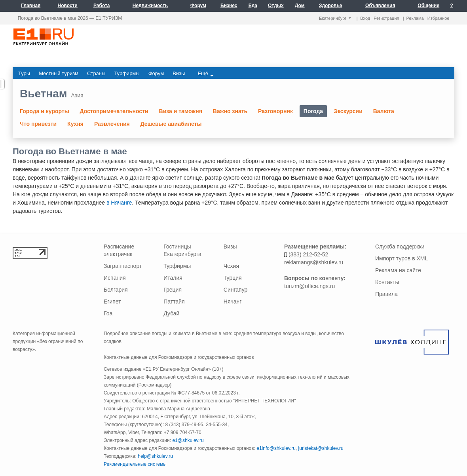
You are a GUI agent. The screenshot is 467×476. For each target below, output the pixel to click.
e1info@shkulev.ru (276, 448)
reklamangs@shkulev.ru (314, 262)
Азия (77, 95)
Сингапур (235, 290)
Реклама (415, 18)
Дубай (171, 313)
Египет (112, 302)
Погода (313, 111)
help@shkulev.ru (155, 456)
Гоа (108, 313)
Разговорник (275, 111)
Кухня (75, 124)
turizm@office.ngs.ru (309, 286)
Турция (233, 278)
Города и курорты (45, 111)
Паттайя (174, 302)
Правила (386, 294)
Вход (365, 18)
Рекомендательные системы (135, 464)
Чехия (231, 266)
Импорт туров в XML (402, 258)
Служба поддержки (400, 247)
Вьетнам (44, 94)
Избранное (439, 18)
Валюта (384, 111)
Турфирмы (177, 266)
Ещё (205, 74)
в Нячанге (119, 203)
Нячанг (233, 302)
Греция (173, 290)
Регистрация (386, 18)
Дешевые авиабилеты (171, 124)
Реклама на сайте (398, 270)
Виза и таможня (181, 111)
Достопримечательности (114, 111)
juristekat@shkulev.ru (321, 448)
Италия (173, 278)
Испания (115, 278)
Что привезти (38, 124)
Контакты (387, 282)
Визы (230, 247)
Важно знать (230, 111)
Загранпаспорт (123, 266)
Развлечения (112, 124)
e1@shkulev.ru (188, 440)
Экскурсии (348, 111)
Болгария (116, 290)
